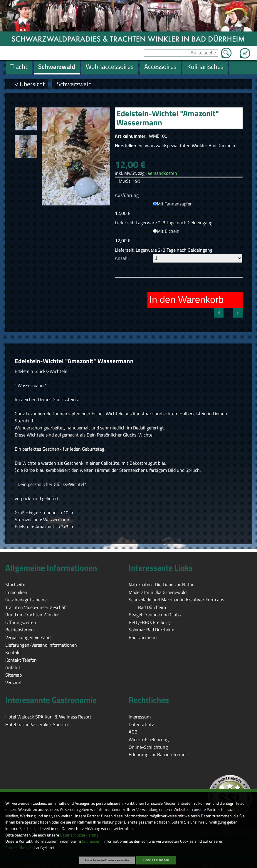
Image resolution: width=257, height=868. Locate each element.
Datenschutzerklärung (79, 835)
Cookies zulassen (156, 860)
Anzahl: (122, 258)
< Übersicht (30, 84)
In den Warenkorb (186, 300)
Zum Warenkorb (245, 50)
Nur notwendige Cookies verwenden (107, 860)
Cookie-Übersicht (20, 848)
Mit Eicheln (168, 231)
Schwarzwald (74, 84)
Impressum (92, 841)
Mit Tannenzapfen (175, 204)
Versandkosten (162, 173)
